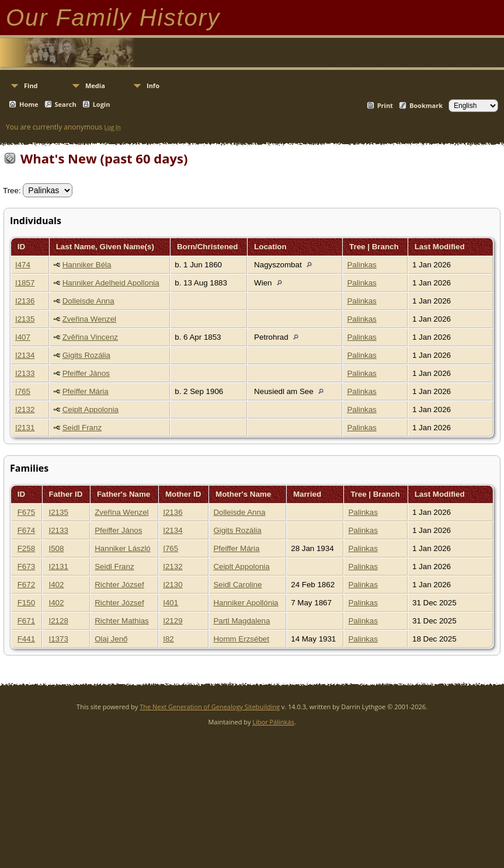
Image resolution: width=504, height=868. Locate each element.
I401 (171, 603)
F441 (26, 639)
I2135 (25, 319)
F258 (26, 548)
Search (66, 104)
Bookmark (426, 105)
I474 (23, 265)
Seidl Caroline (237, 585)
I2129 (173, 621)
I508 (57, 548)
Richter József (119, 585)
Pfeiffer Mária (86, 391)
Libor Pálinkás (273, 722)
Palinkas (362, 265)
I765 (23, 391)
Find (31, 86)
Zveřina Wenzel (89, 319)
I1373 (59, 639)
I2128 (59, 621)
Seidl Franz (82, 428)
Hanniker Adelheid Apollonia (111, 283)
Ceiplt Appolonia (91, 409)
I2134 (25, 355)
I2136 (25, 301)
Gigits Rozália (86, 355)
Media (95, 86)
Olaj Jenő (111, 639)
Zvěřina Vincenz (90, 337)
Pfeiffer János (86, 373)
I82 (168, 639)
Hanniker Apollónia (246, 603)
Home (29, 104)
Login (102, 104)
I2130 (173, 585)
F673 (26, 567)
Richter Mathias (122, 621)
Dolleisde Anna (88, 301)
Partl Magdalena (241, 621)
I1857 (25, 283)
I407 (23, 337)
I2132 (25, 409)
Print (385, 105)
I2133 (25, 373)
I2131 (25, 428)
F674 (26, 530)
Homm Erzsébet (241, 639)
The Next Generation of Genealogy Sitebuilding (210, 707)
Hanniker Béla (87, 265)
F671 (26, 621)
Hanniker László (123, 548)
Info (153, 86)
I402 (57, 585)
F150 (26, 603)
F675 (26, 512)
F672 (26, 585)
